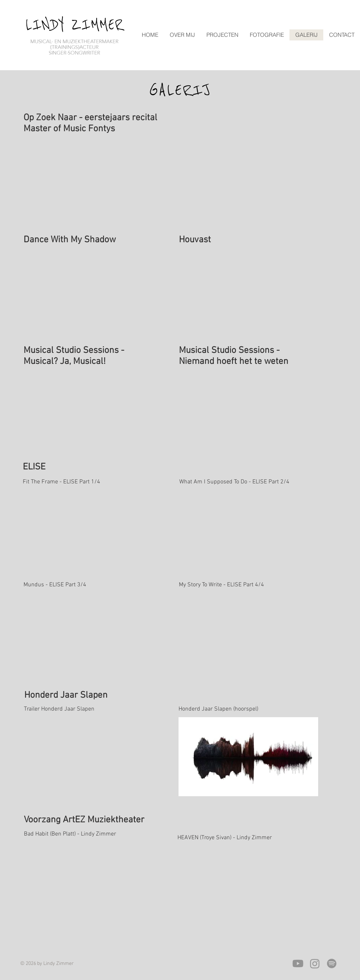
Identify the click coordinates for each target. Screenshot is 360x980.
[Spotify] (332, 963)
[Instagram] (315, 963)
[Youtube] (298, 963)
